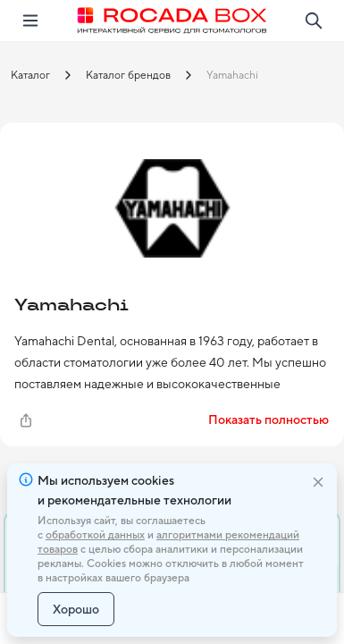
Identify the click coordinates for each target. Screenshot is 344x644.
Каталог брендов (128, 75)
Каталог (30, 75)
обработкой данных (95, 535)
